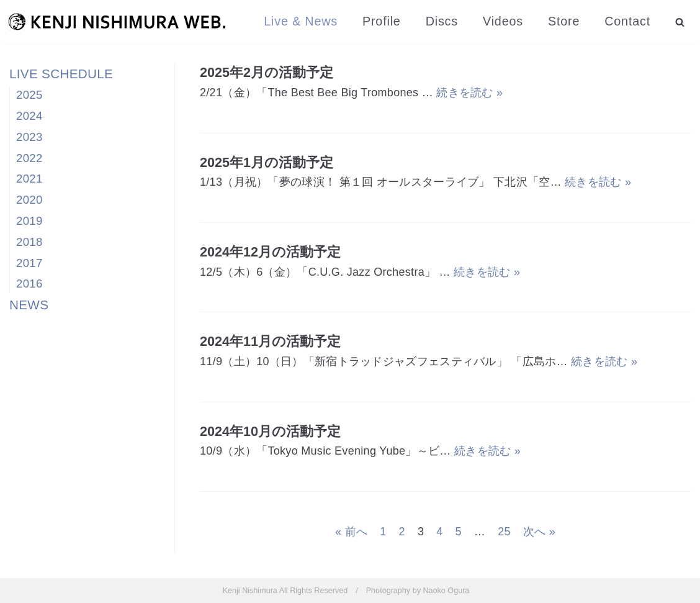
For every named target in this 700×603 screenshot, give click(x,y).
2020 (29, 200)
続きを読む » (469, 93)
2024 (29, 116)
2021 (29, 179)
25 (504, 532)
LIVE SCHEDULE (61, 74)
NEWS (29, 305)
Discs (442, 21)
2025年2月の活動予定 (267, 72)
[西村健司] (117, 22)
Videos (503, 21)
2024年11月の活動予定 (270, 341)
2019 (29, 221)
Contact (627, 21)
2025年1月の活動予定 (267, 162)
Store (564, 21)
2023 (29, 137)
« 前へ (351, 532)
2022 (29, 158)
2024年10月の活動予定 (270, 431)
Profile (382, 21)
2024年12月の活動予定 (270, 252)
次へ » (539, 532)
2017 (29, 263)
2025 (29, 95)
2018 (29, 242)
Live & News (301, 21)
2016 (29, 283)
